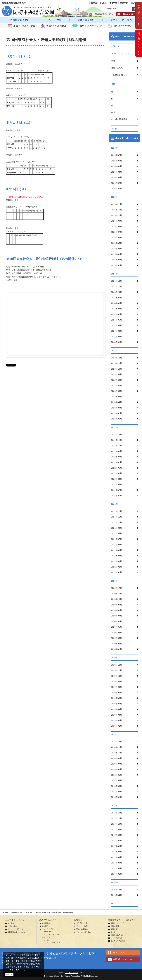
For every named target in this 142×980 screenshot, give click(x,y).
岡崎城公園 (115, 926)
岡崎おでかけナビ (117, 923)
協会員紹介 (46, 926)
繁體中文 (113, 3)
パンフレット (119, 953)
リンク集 (11, 923)
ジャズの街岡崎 (116, 938)
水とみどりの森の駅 (118, 941)
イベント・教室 (82, 926)
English (103, 3)
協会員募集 (46, 923)
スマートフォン (71, 973)
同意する (9, 975)
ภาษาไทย (134, 3)
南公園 (113, 932)
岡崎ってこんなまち (139, 43)
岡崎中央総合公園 (117, 935)
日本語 (94, 3)
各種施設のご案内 (83, 923)
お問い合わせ (12, 926)
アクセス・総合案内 (84, 932)
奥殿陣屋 (114, 929)
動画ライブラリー (48, 937)
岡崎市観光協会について (16, 932)
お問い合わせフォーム (122, 959)
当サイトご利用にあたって (17, 929)
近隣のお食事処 (82, 929)
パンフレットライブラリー (52, 934)
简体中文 (124, 3)
